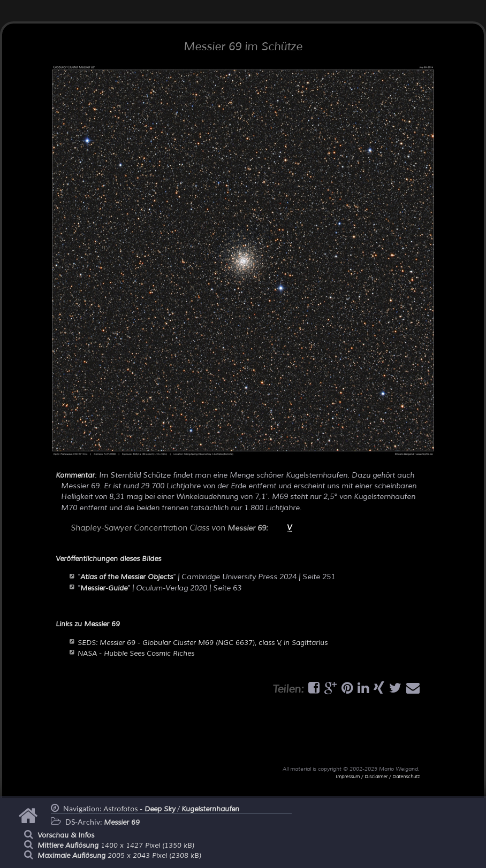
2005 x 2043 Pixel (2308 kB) (119, 856)
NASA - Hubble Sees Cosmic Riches (136, 654)
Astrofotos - (139, 809)
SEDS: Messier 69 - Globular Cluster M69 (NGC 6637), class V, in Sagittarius (203, 643)
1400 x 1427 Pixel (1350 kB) (116, 846)
